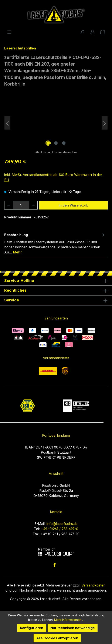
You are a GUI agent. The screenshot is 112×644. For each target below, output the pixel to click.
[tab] (55, 243)
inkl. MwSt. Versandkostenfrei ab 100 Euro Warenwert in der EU (53, 177)
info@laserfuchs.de (62, 524)
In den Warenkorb (74, 205)
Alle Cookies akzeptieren (57, 638)
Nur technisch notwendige (73, 628)
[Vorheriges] (7, 123)
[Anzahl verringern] (9, 205)
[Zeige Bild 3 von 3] (64, 143)
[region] (56, 123)
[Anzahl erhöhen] (33, 205)
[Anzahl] (21, 205)
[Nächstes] (105, 123)
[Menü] (9, 32)
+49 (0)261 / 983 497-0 (60, 529)
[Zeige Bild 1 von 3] (48, 143)
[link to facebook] (55, 565)
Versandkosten (93, 585)
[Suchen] (82, 32)
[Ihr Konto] (92, 32)
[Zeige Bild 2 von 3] (56, 143)
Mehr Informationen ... (69, 620)
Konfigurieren (32, 628)
